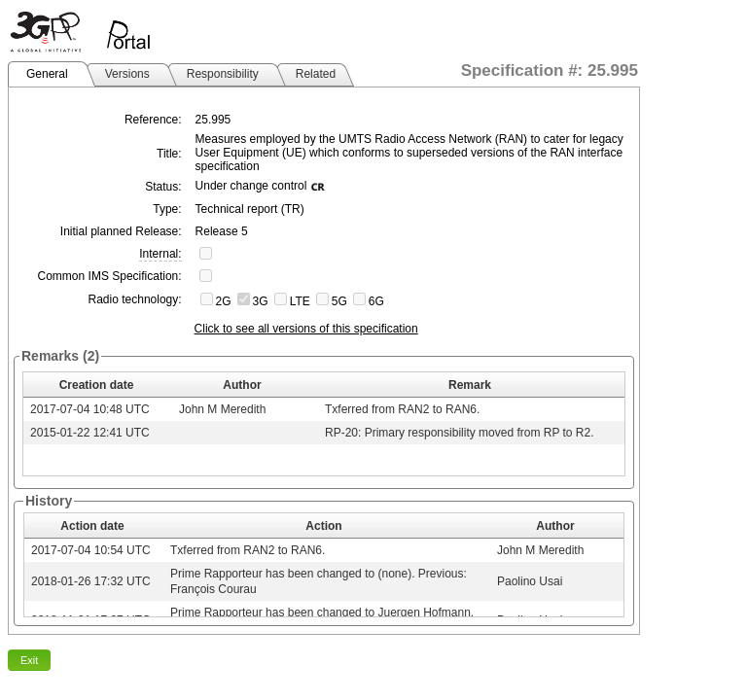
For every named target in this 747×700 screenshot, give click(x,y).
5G (339, 301)
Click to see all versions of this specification (306, 329)
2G (224, 301)
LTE (300, 301)
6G (376, 301)
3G (261, 301)
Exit (29, 660)
